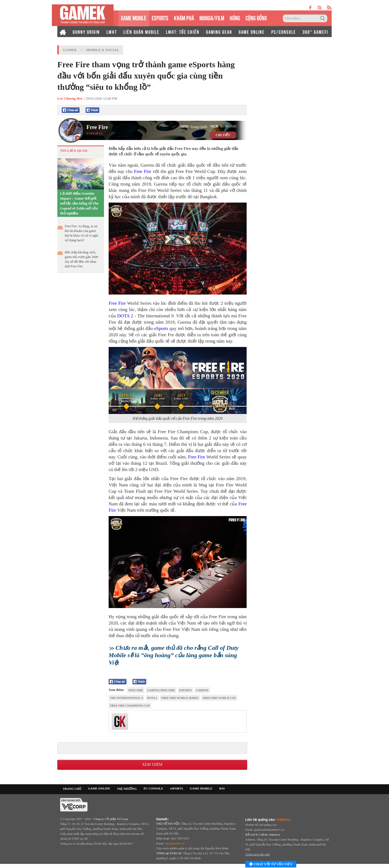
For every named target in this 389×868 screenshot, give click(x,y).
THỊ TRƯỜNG (127, 789)
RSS (222, 788)
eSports (161, 328)
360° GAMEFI (315, 32)
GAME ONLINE (252, 32)
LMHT (112, 32)
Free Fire (97, 127)
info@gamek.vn (175, 843)
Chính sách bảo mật (257, 854)
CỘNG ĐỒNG (256, 17)
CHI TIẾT (223, 135)
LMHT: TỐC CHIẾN (183, 32)
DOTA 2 (125, 316)
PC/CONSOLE (284, 32)
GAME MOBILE (134, 17)
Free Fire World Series (180, 698)
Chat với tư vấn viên (271, 864)
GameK (70, 50)
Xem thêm (152, 765)
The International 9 (126, 698)
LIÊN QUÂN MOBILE (141, 32)
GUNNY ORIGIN (86, 32)
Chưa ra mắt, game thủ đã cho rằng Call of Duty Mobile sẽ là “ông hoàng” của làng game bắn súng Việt (174, 655)
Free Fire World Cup (219, 698)
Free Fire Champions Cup (130, 705)
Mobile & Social (103, 50)
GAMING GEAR (219, 32)
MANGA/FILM (212, 17)
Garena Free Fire (161, 690)
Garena (202, 690)
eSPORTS (160, 17)
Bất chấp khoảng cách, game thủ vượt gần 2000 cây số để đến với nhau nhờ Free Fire (81, 259)
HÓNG (235, 17)
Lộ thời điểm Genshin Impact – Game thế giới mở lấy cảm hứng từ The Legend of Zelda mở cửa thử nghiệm (79, 203)
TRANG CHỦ (72, 789)
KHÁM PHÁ (184, 17)
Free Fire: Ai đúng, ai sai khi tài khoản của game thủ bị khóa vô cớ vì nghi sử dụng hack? (81, 233)
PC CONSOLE (153, 788)
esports (185, 690)
